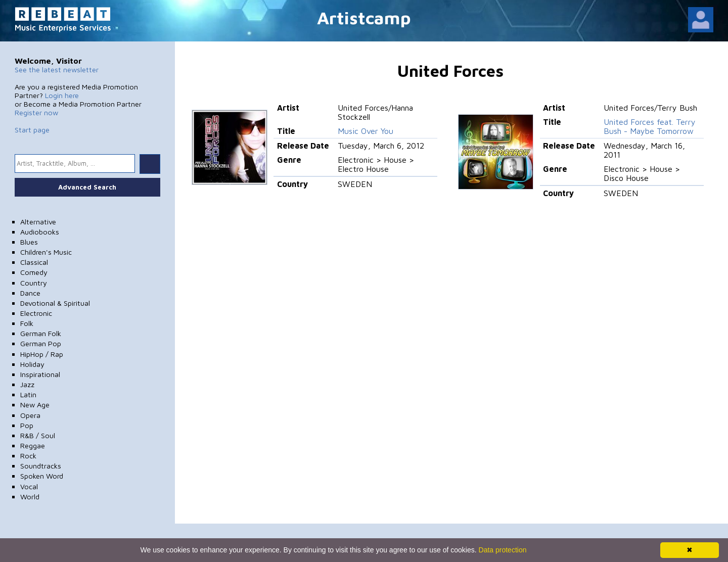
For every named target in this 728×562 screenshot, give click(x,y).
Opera (30, 415)
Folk (27, 323)
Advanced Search (87, 187)
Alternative (38, 222)
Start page (32, 130)
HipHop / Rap (42, 354)
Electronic (36, 313)
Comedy (34, 272)
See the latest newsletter (57, 69)
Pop (27, 425)
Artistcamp (364, 17)
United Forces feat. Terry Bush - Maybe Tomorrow (650, 126)
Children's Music (46, 252)
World (30, 497)
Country (34, 283)
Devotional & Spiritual (55, 303)
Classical (34, 262)
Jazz (27, 384)
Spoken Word (42, 476)
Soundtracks (41, 466)
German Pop (41, 343)
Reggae (33, 446)
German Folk (41, 333)
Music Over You (366, 131)
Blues (29, 242)
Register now (36, 112)
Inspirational (40, 374)
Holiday (32, 364)
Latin (28, 394)
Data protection (503, 550)
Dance (30, 293)
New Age (35, 405)
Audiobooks (40, 232)
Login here (62, 95)
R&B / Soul (38, 435)
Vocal (29, 486)
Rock (28, 456)
